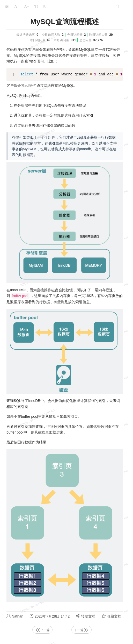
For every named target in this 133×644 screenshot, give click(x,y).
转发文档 (86, 616)
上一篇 (42, 630)
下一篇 (82, 630)
